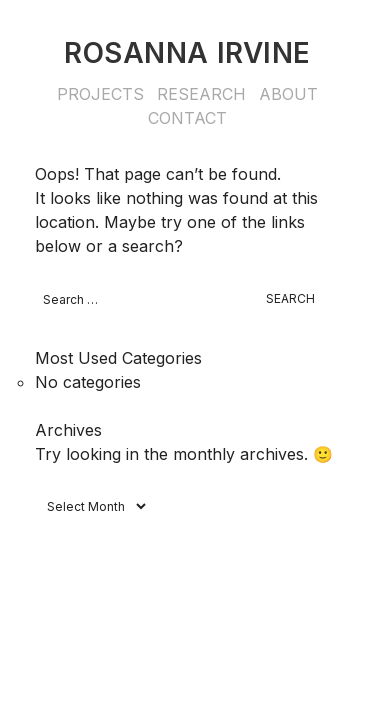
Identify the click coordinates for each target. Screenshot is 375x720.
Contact (187, 118)
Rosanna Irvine (187, 53)
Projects (100, 94)
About (288, 94)
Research (201, 94)
